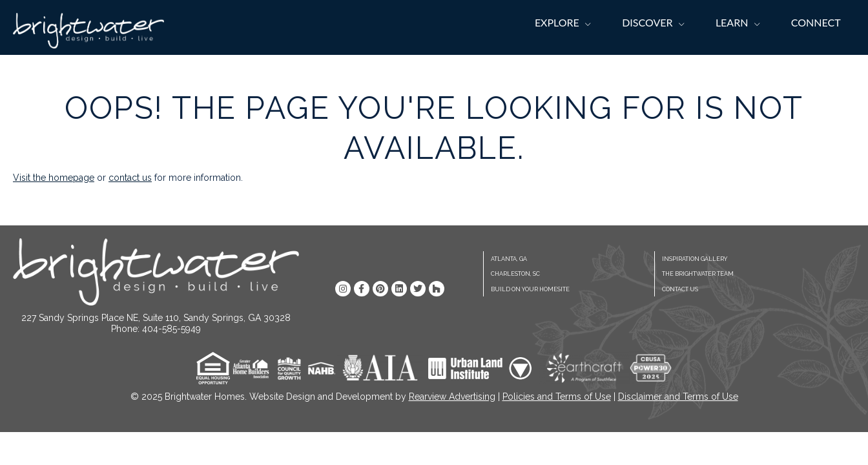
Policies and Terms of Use (557, 397)
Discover (647, 22)
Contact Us (680, 289)
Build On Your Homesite (530, 289)
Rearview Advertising (452, 397)
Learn (732, 22)
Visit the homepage (54, 178)
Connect (816, 22)
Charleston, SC (515, 274)
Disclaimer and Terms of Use (678, 397)
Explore (557, 22)
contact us (130, 178)
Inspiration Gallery (695, 259)
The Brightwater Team (698, 274)
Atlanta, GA (509, 259)
